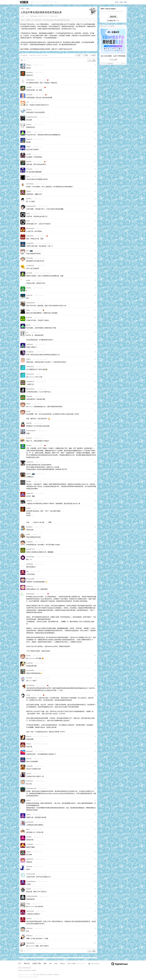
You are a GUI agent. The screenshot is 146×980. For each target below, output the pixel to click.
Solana (62, 964)
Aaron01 (29, 678)
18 (23, 16)
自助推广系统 (36, 964)
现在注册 (113, 16)
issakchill (29, 663)
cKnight (29, 87)
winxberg (29, 72)
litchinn (29, 199)
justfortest (30, 493)
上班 (78, 55)
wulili (28, 214)
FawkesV (29, 139)
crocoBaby (30, 352)
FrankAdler (30, 243)
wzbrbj (28, 889)
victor (28, 695)
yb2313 (30, 681)
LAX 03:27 (50, 975)
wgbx (28, 310)
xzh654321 (30, 844)
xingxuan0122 (31, 206)
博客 (45, 964)
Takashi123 (30, 367)
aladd (28, 280)
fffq (27, 571)
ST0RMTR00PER (32, 896)
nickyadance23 (31, 788)
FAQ (56, 964)
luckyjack (29, 542)
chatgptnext (30, 381)
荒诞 (85, 55)
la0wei (28, 800)
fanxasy (29, 110)
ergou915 (110, 63)
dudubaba (30, 564)
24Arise (29, 759)
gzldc (28, 534)
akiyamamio (30, 228)
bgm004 (29, 423)
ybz (27, 251)
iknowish (29, 169)
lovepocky (30, 462)
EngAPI (29, 162)
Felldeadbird (30, 303)
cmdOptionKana (32, 117)
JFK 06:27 (57, 975)
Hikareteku (30, 236)
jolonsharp (30, 184)
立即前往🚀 (113, 60)
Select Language (94, 964)
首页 (117, 2)
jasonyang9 (30, 557)
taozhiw (29, 445)
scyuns (29, 774)
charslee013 (30, 943)
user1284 (29, 95)
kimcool (29, 438)
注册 (121, 2)
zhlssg (28, 744)
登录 (125, 2)
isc (27, 332)
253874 (29, 191)
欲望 (93, 55)
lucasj (28, 404)
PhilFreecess (34, 16)
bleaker (29, 481)
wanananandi (31, 874)
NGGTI (28, 474)
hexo (28, 176)
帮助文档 (27, 964)
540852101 (30, 859)
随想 (28, 9)
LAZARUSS (30, 266)
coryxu (29, 132)
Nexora (29, 736)
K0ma (28, 325)
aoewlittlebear (31, 881)
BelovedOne (30, 389)
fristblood (30, 781)
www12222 (30, 822)
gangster (29, 396)
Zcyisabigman (31, 431)
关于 (20, 964)
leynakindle (30, 670)
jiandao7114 (30, 549)
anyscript (29, 928)
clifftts (28, 359)
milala (28, 147)
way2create (30, 911)
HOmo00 (29, 867)
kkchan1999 (30, 579)
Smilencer (30, 586)
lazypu (28, 852)
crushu (29, 154)
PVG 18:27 (43, 975)
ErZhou (29, 65)
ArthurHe (29, 295)
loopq (28, 904)
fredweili (29, 317)
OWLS (28, 815)
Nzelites (29, 837)
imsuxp (29, 124)
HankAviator (30, 594)
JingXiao (29, 501)
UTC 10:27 (36, 975)
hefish (28, 508)
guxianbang (30, 685)
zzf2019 (29, 919)
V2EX (22, 9)
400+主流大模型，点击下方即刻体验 (113, 56)
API (50, 964)
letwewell (29, 751)
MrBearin (29, 936)
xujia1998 (29, 766)
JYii (27, 102)
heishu (29, 288)
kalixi (28, 829)
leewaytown (30, 80)
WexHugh (30, 258)
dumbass (29, 527)
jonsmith (29, 273)
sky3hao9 (30, 344)
